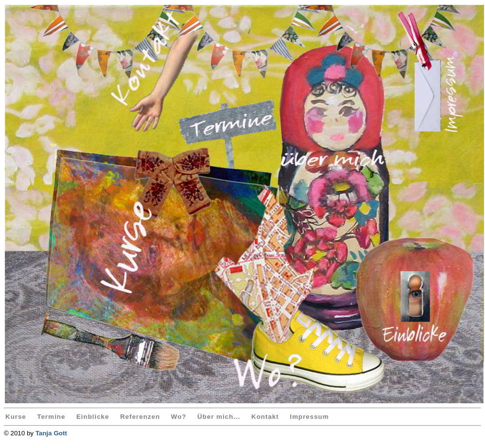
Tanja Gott (51, 433)
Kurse (16, 417)
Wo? (179, 417)
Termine (51, 417)
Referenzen (140, 417)
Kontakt (265, 417)
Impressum (309, 417)
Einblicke (93, 417)
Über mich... (219, 417)
